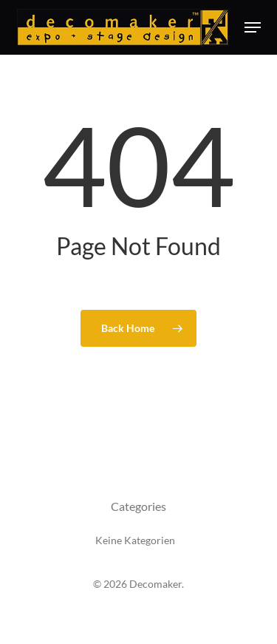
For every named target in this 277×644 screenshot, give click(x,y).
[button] (253, 27)
